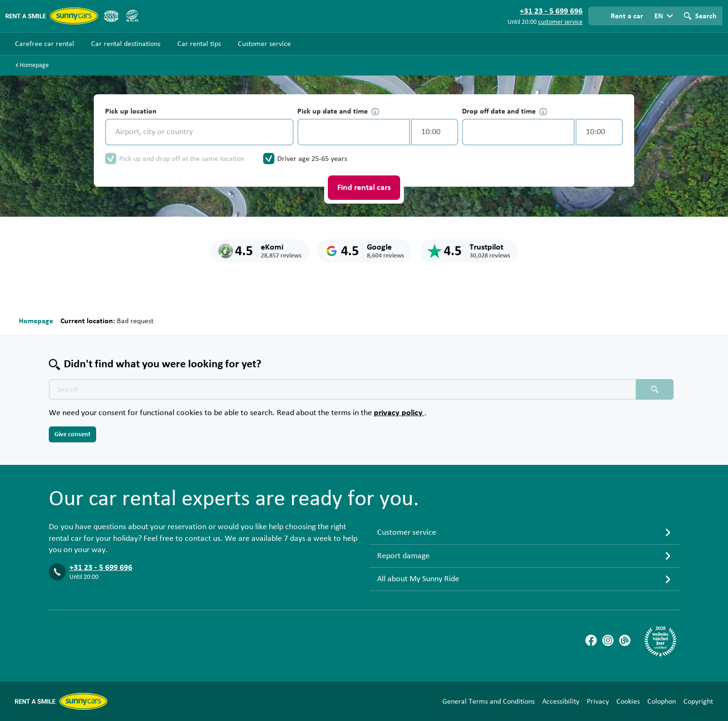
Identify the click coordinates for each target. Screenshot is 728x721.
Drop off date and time (504, 111)
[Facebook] (591, 640)
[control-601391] (354, 132)
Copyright (698, 701)
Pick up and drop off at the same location (182, 159)
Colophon (662, 701)
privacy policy (399, 413)
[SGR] (132, 16)
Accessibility (561, 701)
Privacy (598, 701)
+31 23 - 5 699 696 (101, 568)
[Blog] (625, 640)
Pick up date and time (338, 111)
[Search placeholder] (655, 389)
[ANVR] (111, 16)
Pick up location (131, 111)
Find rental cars (364, 188)
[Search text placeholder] (342, 389)
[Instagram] (608, 640)
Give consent (72, 434)
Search (706, 16)
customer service (560, 22)
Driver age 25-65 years (312, 159)
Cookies (628, 701)
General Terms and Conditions (489, 701)
